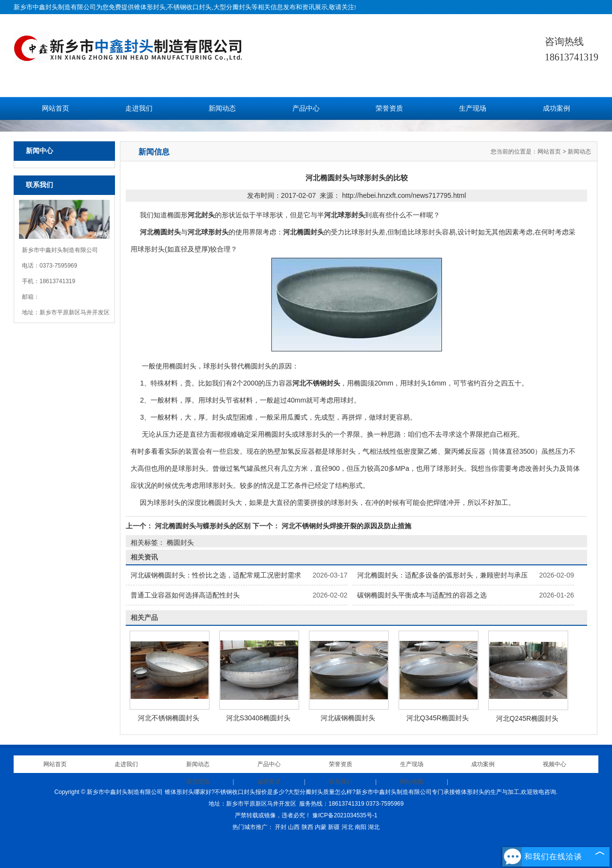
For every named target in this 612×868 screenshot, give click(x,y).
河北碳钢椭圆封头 (348, 718)
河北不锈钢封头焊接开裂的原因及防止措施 (345, 526)
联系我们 (341, 782)
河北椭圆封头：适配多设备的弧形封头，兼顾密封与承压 (442, 575)
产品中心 (306, 108)
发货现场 (198, 782)
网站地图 (412, 782)
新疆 (334, 827)
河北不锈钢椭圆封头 (169, 718)
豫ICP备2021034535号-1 (345, 815)
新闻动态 (222, 108)
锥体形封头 (150, 7)
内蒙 (321, 827)
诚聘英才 (269, 782)
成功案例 (556, 108)
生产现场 (473, 108)
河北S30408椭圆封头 (258, 718)
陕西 (307, 827)
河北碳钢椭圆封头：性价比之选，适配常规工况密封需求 (216, 575)
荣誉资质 (389, 108)
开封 (281, 827)
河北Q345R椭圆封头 (438, 718)
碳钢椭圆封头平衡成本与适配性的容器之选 (422, 595)
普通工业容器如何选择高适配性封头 (185, 595)
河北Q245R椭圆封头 (527, 718)
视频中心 (555, 764)
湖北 (374, 827)
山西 (294, 827)
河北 (347, 827)
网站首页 (56, 108)
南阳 (361, 827)
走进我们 (139, 108)
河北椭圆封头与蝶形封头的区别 (203, 526)
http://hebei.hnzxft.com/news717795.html (404, 195)
